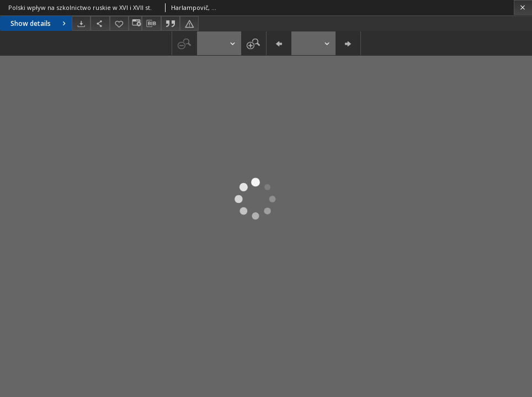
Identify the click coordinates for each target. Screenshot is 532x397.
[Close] (523, 7)
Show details (39, 23)
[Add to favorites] (119, 23)
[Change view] (135, 23)
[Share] (100, 23)
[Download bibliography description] (151, 24)
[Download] (81, 23)
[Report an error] (189, 23)
